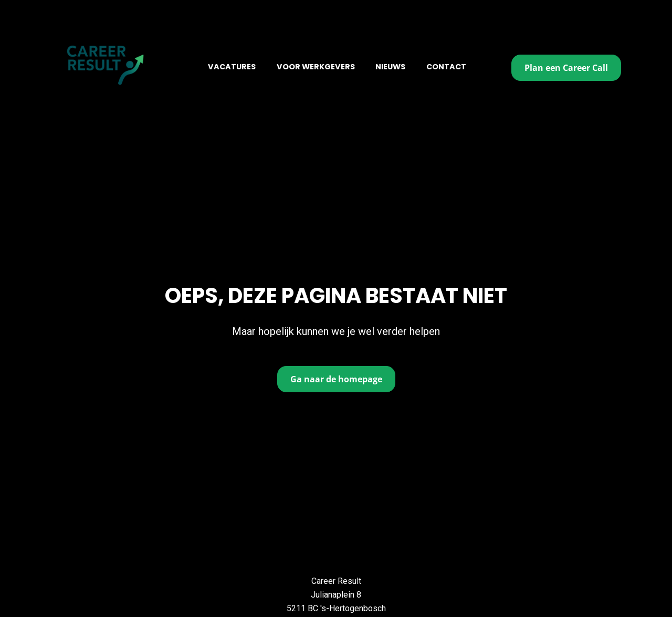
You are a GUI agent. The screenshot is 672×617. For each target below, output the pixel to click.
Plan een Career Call (566, 68)
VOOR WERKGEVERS (316, 67)
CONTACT (446, 67)
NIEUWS (390, 67)
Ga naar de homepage (336, 362)
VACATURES (232, 67)
